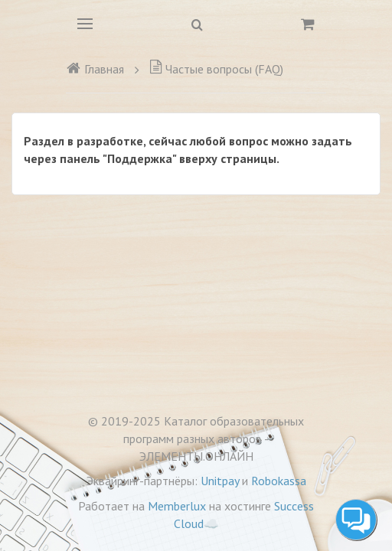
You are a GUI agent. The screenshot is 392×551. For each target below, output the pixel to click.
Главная (95, 69)
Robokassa (279, 481)
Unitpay (220, 481)
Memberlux (177, 506)
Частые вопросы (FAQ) (216, 69)
